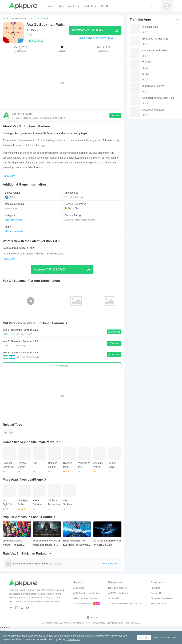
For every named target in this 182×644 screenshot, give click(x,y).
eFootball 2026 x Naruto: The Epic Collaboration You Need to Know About (16, 543)
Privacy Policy (98, 623)
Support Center (158, 604)
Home (6, 18)
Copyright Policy (114, 623)
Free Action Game (13, 220)
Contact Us (156, 593)
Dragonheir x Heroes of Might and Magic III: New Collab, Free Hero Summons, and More (47, 543)
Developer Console (118, 588)
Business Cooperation (162, 598)
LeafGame (33, 30)
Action (24, 18)
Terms (126, 623)
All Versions (62, 366)
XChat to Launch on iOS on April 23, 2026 (107, 543)
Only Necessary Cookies (166, 638)
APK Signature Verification (86, 593)
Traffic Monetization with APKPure (125, 604)
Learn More (74, 639)
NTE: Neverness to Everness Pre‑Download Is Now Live (77, 543)
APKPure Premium (83, 604)
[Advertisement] (62, 83)
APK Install (79, 588)
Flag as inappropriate (15, 231)
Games (15, 18)
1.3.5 (10, 197)
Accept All (144, 638)
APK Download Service (85, 598)
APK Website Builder (119, 593)
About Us (155, 588)
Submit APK (114, 598)
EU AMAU (136, 623)
